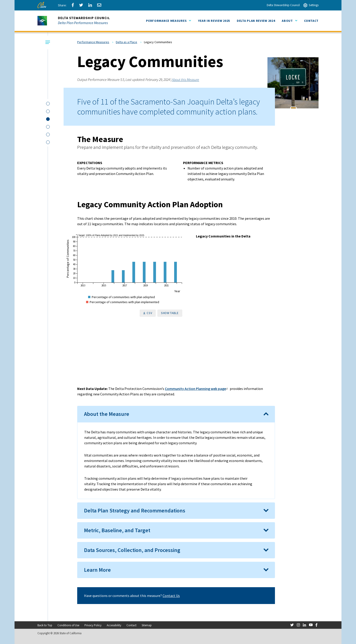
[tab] (176, 414)
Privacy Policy (93, 625)
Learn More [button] (97, 570)
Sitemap (147, 625)
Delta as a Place (126, 42)
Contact (131, 625)
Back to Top (45, 625)
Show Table (170, 313)
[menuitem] (214, 21)
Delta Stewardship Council (283, 5)
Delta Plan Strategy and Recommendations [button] (135, 510)
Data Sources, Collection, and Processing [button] (132, 550)
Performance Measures (93, 42)
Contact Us (171, 596)
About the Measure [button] (107, 414)
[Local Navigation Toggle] (47, 42)
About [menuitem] (289, 21)
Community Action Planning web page (197, 389)
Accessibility (114, 625)
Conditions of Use (68, 625)
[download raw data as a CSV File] (148, 313)
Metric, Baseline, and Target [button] (117, 530)
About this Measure (185, 80)
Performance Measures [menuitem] (168, 21)
